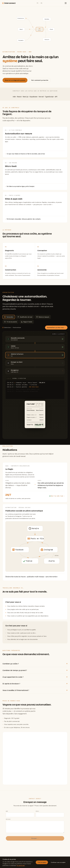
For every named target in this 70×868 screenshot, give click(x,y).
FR (38, 3)
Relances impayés (43, 317)
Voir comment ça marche (40, 80)
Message (8, 815)
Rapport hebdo (27, 322)
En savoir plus (21, 865)
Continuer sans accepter (58, 862)
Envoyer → (35, 834)
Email (37, 806)
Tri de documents (11, 322)
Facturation (9, 317)
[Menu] (66, 3)
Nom (7, 806)
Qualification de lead (25, 317)
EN (41, 3)
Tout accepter (42, 862)
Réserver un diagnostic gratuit (15, 80)
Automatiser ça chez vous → (56, 328)
